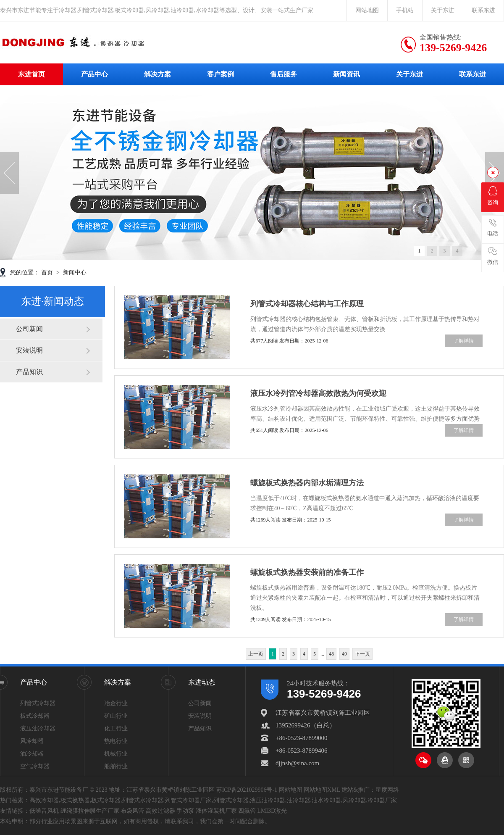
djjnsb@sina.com (297, 763)
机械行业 (116, 754)
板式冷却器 (35, 716)
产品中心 (94, 74)
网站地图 (367, 10)
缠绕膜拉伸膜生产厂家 (90, 811)
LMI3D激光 (272, 811)
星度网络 (387, 790)
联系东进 (483, 10)
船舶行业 (116, 766)
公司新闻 (29, 329)
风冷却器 (32, 741)
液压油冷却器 (38, 728)
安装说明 (29, 350)
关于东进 (443, 10)
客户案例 (220, 74)
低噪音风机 (44, 811)
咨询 (493, 196)
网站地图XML (322, 790)
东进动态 (202, 682)
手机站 (405, 10)
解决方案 (157, 74)
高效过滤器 (160, 811)
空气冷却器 (35, 766)
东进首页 (31, 74)
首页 (48, 273)
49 (344, 654)
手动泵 (185, 811)
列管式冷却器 (38, 703)
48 (331, 654)
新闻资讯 (346, 74)
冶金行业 (116, 703)
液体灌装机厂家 (216, 811)
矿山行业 (116, 716)
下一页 (362, 654)
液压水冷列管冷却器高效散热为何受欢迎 (318, 393)
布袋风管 (132, 811)
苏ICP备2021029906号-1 (247, 790)
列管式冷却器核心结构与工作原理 (307, 304)
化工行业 (116, 728)
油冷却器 (32, 754)
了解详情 (464, 341)
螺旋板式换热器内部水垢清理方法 (307, 483)
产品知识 (29, 372)
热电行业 (116, 741)
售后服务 (283, 74)
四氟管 (247, 811)
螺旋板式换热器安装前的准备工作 (307, 572)
